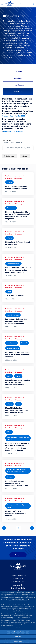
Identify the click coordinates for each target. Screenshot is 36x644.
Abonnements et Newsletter (13, 131)
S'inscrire (18, 555)
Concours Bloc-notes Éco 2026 (14, 116)
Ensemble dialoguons (18, 575)
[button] (10, 156)
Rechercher (7, 140)
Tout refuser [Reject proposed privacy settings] (18, 636)
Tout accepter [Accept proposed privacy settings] (18, 632)
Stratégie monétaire (18, 588)
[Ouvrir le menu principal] (3, 4)
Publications (18, 71)
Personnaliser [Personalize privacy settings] (18, 641)
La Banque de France (18, 581)
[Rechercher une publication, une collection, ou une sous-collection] (18, 148)
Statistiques (18, 78)
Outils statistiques (18, 85)
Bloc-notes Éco (18, 92)
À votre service (18, 585)
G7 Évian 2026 (18, 578)
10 (19, 528)
